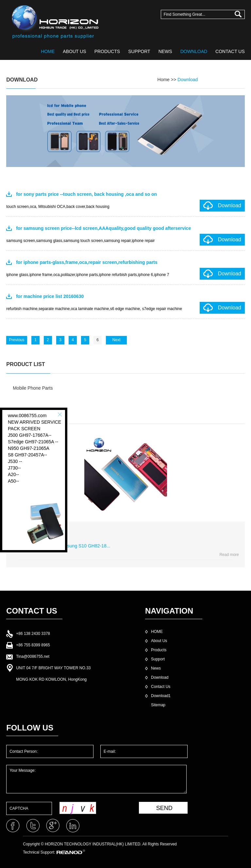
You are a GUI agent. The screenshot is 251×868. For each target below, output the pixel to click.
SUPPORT (139, 51)
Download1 (161, 696)
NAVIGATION (169, 611)
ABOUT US (74, 51)
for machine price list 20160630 (50, 296)
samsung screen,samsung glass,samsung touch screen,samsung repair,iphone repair (80, 241)
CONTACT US (230, 51)
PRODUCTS (107, 51)
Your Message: (96, 779)
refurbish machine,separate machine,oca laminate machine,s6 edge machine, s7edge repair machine (94, 309)
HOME (48, 51)
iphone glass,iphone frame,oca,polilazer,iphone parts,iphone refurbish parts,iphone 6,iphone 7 (88, 275)
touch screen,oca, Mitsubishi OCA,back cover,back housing (58, 207)
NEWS (165, 51)
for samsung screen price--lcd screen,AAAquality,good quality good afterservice (103, 228)
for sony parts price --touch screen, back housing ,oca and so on (86, 194)
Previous (17, 340)
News (156, 668)
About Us (159, 641)
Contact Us (161, 687)
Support (158, 659)
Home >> (167, 80)
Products (159, 650)
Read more (229, 555)
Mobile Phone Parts (33, 388)
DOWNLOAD (194, 51)
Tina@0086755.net (33, 656)
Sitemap (158, 705)
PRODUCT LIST (25, 364)
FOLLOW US (30, 728)
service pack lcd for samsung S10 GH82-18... (64, 546)
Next (117, 340)
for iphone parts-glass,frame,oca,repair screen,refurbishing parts (87, 262)
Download (188, 80)
